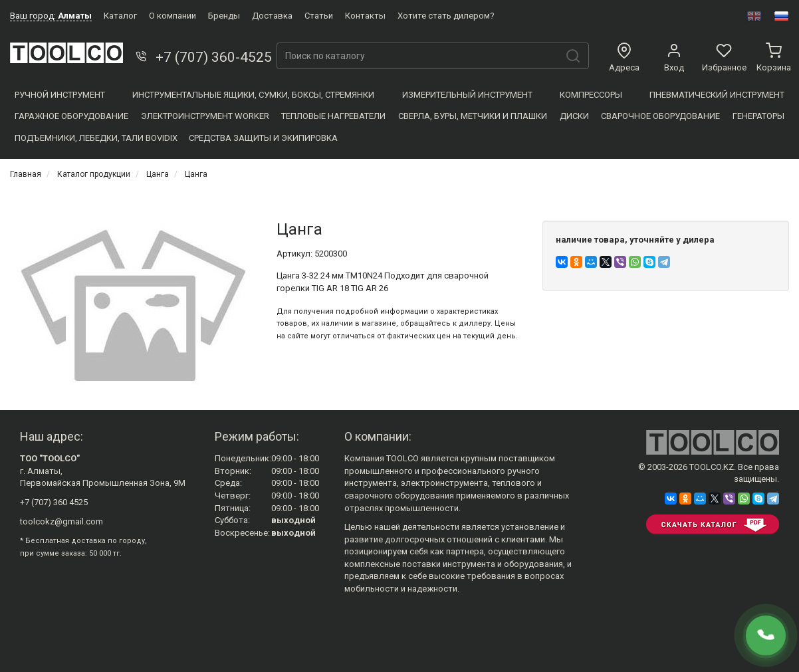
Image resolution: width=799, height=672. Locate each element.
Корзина (774, 58)
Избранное (724, 58)
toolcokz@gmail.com (61, 521)
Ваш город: (51, 16)
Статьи (319, 16)
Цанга (158, 174)
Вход (674, 58)
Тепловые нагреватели (333, 116)
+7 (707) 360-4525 (202, 57)
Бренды (224, 16)
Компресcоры (591, 95)
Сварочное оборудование (660, 116)
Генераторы (758, 116)
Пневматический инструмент (717, 95)
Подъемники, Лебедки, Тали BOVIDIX (96, 138)
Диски (574, 116)
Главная (26, 174)
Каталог (120, 16)
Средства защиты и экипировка (263, 138)
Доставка (272, 16)
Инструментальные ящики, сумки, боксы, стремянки (253, 95)
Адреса (624, 58)
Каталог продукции (94, 174)
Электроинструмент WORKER (205, 116)
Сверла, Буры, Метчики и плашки (473, 116)
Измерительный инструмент (467, 95)
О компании (172, 16)
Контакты (365, 16)
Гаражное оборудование (71, 116)
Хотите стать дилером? (446, 16)
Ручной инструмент (60, 95)
